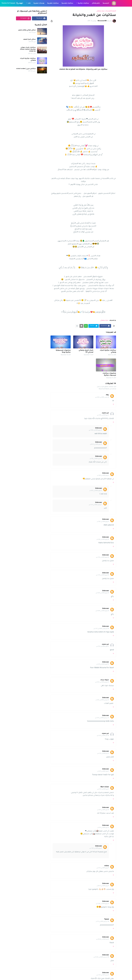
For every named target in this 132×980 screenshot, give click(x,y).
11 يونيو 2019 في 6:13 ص (103, 868)
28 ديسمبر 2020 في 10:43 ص (101, 957)
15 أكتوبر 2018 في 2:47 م (103, 664)
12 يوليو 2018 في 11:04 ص (95, 430)
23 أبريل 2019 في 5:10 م (96, 459)
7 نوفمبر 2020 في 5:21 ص (95, 505)
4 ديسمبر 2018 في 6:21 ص (102, 718)
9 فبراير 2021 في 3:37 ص (103, 975)
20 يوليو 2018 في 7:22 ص (102, 557)
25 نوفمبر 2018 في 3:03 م (102, 700)
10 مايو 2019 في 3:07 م (103, 810)
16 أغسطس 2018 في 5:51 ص (101, 629)
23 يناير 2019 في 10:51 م (96, 444)
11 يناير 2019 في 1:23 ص (103, 754)
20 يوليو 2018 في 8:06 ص (102, 611)
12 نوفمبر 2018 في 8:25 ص (102, 682)
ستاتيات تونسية (67, 3)
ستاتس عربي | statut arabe (26, 69)
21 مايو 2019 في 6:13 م (103, 828)
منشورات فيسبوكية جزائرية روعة (63, 351)
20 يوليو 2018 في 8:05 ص (102, 593)
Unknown (99, 428)
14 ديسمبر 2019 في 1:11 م (102, 922)
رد (113, 404)
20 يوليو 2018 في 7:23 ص (102, 575)
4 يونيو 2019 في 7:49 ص (96, 848)
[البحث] (18, 3)
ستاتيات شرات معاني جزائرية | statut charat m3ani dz (28, 49)
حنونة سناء (105, 680)
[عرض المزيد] (77, 326)
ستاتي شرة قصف (29, 39)
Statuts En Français (8, 3)
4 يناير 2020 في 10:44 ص (103, 939)
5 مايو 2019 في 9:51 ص (103, 789)
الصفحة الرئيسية (111, 11)
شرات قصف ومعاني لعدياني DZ (86, 351)
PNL (107, 395)
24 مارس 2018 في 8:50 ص (102, 397)
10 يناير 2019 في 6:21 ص (103, 736)
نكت (29, 3)
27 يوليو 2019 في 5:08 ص (102, 904)
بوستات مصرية (39, 3)
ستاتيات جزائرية (83, 3)
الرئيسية (106, 3)
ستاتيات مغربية (53, 3)
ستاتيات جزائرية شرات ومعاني (108, 351)
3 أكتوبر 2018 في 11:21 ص (103, 646)
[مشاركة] (52, 21)
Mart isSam (105, 787)
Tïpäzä (106, 919)
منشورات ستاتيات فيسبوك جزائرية (109, 374)
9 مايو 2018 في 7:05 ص (103, 415)
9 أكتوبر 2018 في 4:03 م (96, 491)
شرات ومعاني (100, 11)
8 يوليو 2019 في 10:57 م (103, 886)
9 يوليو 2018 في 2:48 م (103, 475)
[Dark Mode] (21, 3)
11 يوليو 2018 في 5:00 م (103, 522)
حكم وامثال (96, 3)
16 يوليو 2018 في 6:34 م (103, 540)
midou (107, 866)
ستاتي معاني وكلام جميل (27, 30)
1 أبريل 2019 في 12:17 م (103, 771)
